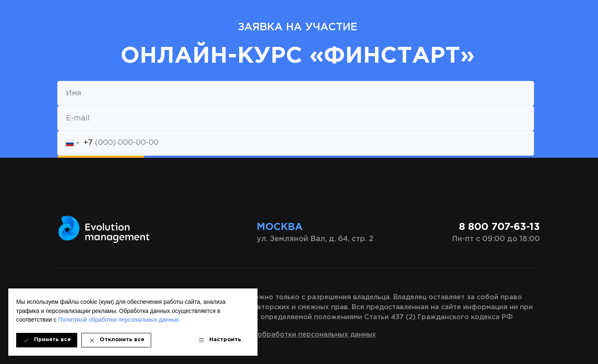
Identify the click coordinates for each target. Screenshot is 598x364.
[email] (296, 118)
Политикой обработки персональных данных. (119, 320)
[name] (296, 93)
